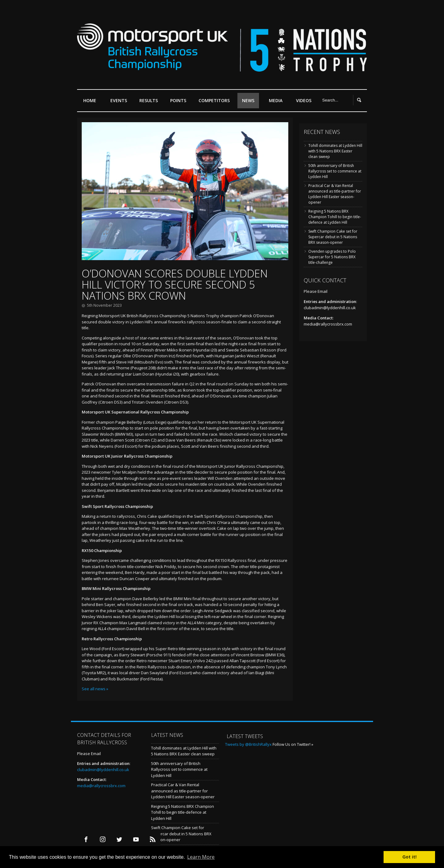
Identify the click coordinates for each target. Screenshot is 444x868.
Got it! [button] (409, 857)
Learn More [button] (201, 857)
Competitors (214, 100)
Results (150, 103)
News (248, 100)
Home (90, 100)
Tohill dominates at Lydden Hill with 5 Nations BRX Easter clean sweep (335, 151)
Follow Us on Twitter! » (293, 744)
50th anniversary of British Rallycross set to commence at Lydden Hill (335, 171)
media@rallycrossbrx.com (328, 324)
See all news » (95, 689)
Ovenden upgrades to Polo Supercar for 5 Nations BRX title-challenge (332, 257)
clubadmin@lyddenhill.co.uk (330, 308)
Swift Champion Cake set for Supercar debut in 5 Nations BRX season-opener (333, 237)
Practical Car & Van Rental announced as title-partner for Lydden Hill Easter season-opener (335, 194)
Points (180, 103)
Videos (304, 100)
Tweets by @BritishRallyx (248, 744)
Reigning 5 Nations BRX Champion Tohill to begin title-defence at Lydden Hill (335, 217)
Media (276, 100)
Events (120, 103)
